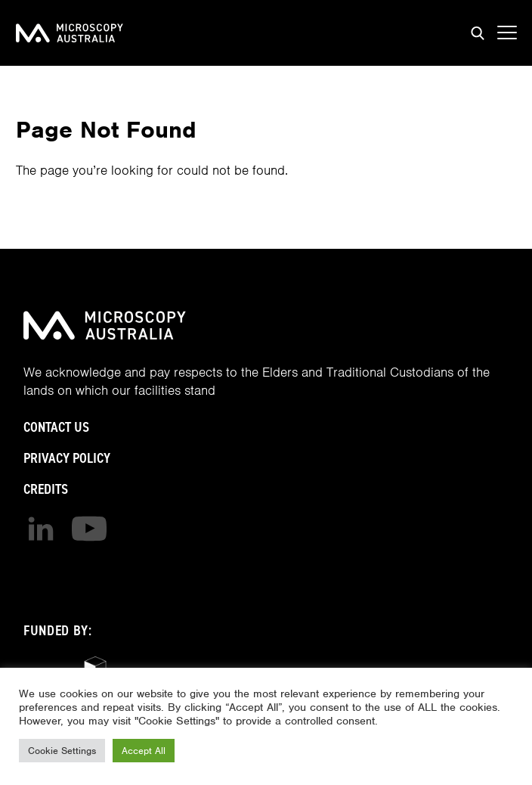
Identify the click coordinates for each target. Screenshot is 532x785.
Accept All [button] (144, 751)
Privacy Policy (67, 458)
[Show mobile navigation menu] (507, 33)
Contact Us (56, 427)
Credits (46, 489)
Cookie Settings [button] (62, 751)
